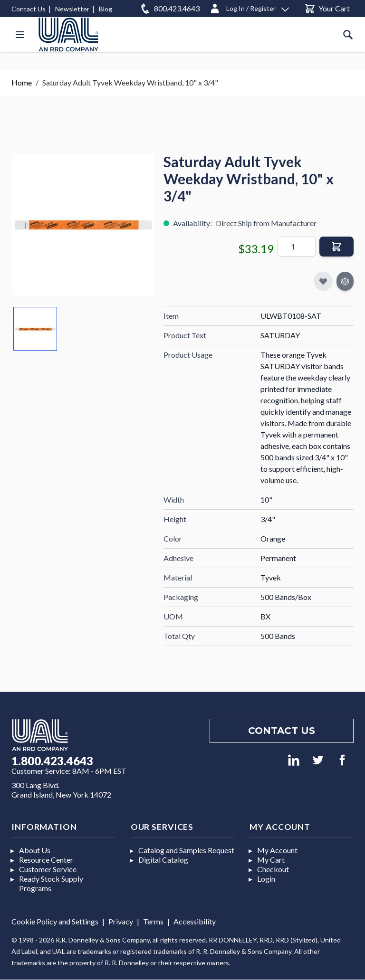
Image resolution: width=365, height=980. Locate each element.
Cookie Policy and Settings (55, 921)
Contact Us (29, 9)
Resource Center (46, 860)
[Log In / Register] (249, 7)
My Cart (271, 860)
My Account (277, 850)
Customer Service (48, 869)
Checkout (273, 869)
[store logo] (68, 34)
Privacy (121, 921)
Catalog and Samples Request (186, 850)
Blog (106, 9)
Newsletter (72, 9)
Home (22, 82)
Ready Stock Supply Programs (51, 883)
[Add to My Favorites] (323, 281)
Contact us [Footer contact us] (282, 731)
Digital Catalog (163, 860)
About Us (35, 850)
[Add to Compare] (345, 281)
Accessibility (195, 921)
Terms (153, 921)
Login (266, 879)
